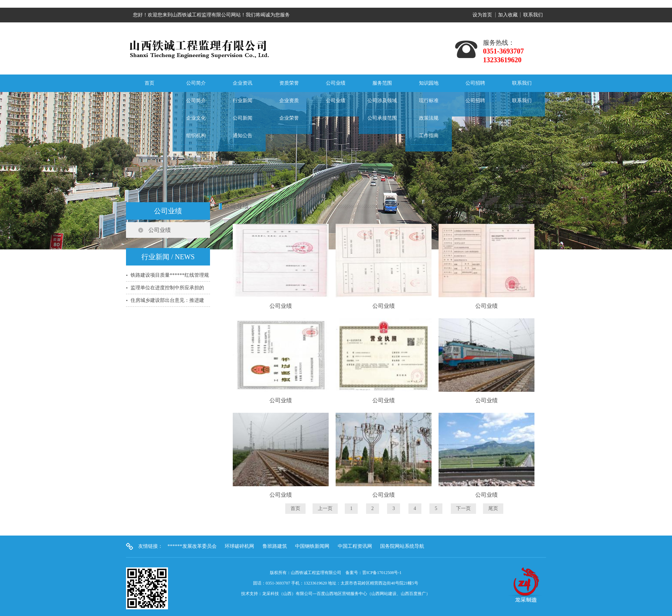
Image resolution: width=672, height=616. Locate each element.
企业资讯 (243, 83)
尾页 (493, 508)
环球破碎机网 (239, 546)
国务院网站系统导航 (402, 546)
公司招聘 (475, 83)
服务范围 (382, 83)
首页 (149, 83)
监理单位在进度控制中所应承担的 (167, 288)
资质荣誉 (289, 83)
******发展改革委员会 (192, 546)
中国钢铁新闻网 (312, 546)
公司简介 (196, 83)
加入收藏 (508, 15)
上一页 (325, 508)
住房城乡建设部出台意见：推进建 (167, 300)
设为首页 (482, 15)
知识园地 (429, 83)
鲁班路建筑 (275, 546)
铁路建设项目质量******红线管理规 (170, 275)
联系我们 (533, 15)
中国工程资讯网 (355, 546)
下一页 (463, 508)
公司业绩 (336, 83)
